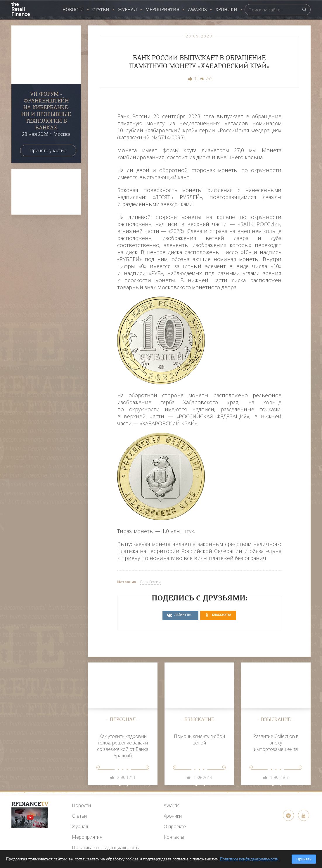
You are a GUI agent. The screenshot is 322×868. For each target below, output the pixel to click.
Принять (304, 859)
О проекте (175, 826)
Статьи (101, 10)
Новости (73, 10)
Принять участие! (48, 150)
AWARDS (197, 10)
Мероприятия (162, 10)
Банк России (150, 582)
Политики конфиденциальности (249, 859)
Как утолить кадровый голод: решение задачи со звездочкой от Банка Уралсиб (123, 746)
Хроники (226, 10)
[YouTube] (30, 818)
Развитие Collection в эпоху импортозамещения (276, 743)
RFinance (30, 804)
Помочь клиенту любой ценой (199, 739)
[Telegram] (288, 815)
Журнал (127, 10)
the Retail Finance (21, 9)
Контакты (174, 837)
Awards (172, 805)
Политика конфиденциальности (106, 848)
